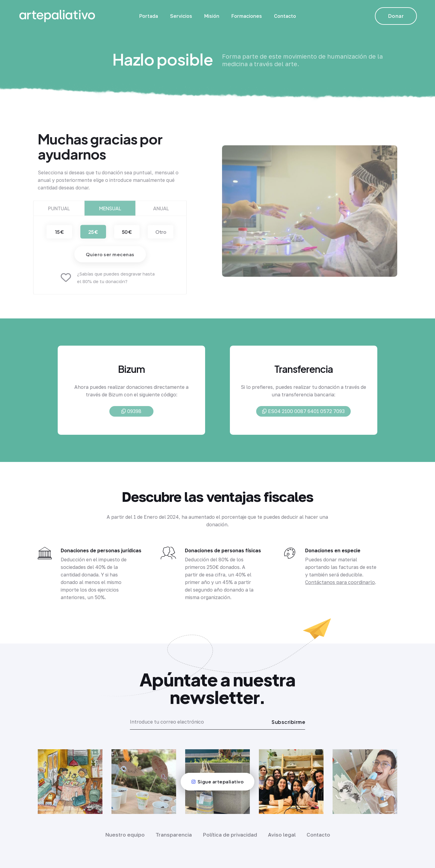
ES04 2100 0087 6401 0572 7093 (303, 412)
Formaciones (247, 16)
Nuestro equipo (125, 835)
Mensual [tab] (110, 213)
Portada (149, 16)
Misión (212, 16)
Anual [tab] (161, 213)
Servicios (181, 16)
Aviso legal (282, 835)
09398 (131, 412)
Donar (396, 16)
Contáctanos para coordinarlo (340, 582)
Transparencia (174, 835)
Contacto (285, 16)
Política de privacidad (230, 835)
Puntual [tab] (59, 213)
